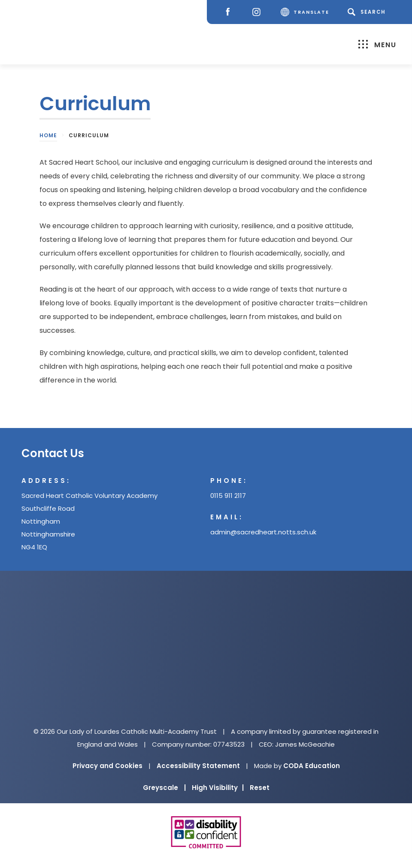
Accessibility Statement (198, 766)
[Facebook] (230, 12)
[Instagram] (259, 12)
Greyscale (164, 788)
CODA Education (312, 766)
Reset (260, 788)
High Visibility (218, 788)
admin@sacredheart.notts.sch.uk (263, 532)
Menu (377, 44)
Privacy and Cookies (108, 766)
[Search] (368, 12)
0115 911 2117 (228, 496)
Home (48, 135)
